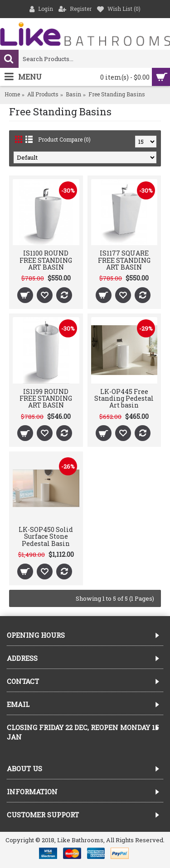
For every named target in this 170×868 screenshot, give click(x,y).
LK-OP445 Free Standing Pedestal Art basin (124, 398)
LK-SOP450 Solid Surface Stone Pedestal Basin (46, 536)
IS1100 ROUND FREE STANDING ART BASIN (46, 260)
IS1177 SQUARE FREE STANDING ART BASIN (124, 260)
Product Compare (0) (64, 139)
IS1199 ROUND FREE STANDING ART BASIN (46, 398)
